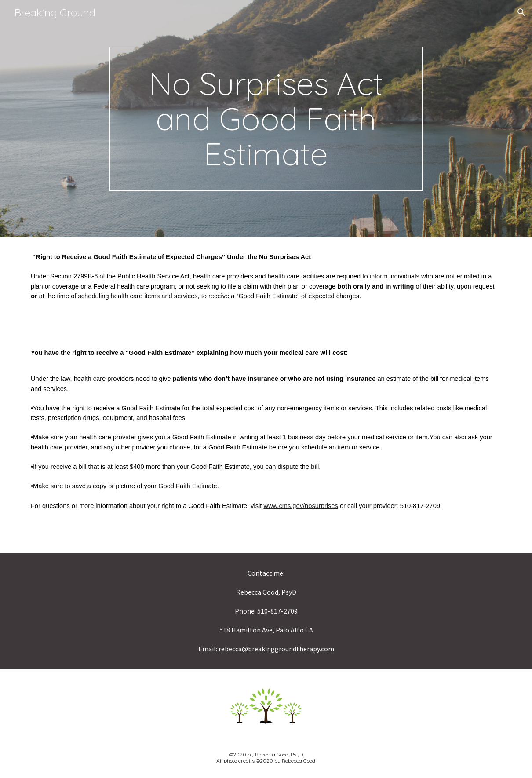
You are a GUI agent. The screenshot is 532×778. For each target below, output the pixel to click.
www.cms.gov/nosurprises (301, 506)
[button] (521, 12)
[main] (266, 119)
